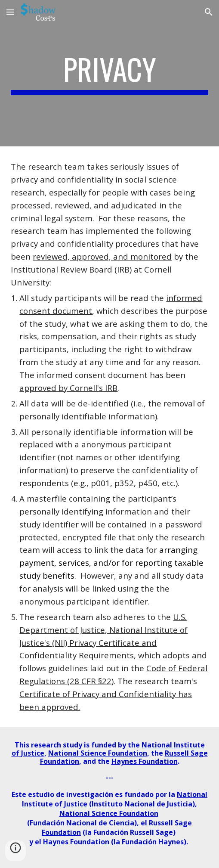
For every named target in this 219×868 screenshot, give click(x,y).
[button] (10, 12)
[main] (109, 73)
